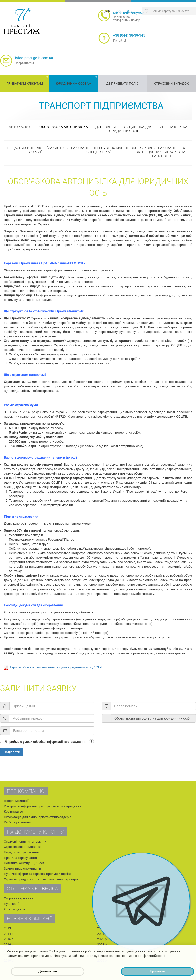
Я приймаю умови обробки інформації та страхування (45, 742)
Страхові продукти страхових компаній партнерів (41, 879)
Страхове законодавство (23, 847)
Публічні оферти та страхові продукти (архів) (37, 874)
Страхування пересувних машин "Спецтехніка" (98, 150)
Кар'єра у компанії (18, 822)
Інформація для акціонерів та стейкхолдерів (37, 817)
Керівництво (13, 811)
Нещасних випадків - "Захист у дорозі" (36, 150)
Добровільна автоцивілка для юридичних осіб (124, 129)
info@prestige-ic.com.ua (34, 58)
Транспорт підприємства (101, 106)
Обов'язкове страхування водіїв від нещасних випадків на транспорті (161, 152)
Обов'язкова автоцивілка (64, 127)
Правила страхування (20, 858)
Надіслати (12, 752)
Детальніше (48, 971)
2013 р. (9, 928)
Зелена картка (174, 127)
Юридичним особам (74, 83)
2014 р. (9, 934)
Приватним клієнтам (25, 83)
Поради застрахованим (22, 852)
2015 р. (9, 939)
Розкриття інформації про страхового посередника (42, 806)
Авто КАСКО (19, 127)
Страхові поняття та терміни (25, 841)
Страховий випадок (171, 83)
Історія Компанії (16, 801)
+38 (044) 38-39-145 (129, 35)
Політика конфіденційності (24, 863)
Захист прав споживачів (22, 868)
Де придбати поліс (122, 83)
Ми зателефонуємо (129, 13)
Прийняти (158, 971)
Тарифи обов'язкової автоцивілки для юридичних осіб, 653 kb (56, 667)
